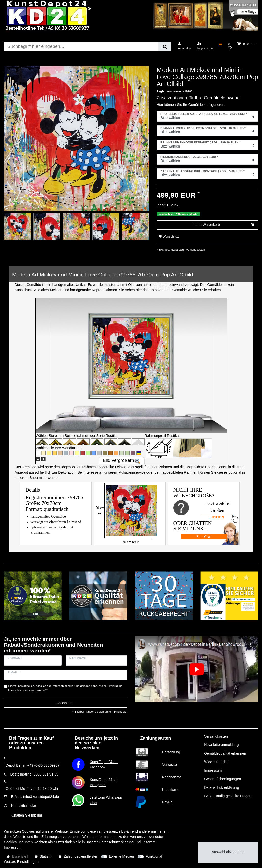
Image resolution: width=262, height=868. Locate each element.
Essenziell (20, 856)
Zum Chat (204, 537)
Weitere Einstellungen (21, 862)
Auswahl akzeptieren (228, 852)
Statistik (46, 856)
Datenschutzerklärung (221, 787)
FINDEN (217, 517)
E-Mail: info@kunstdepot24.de (35, 797)
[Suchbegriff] (81, 46)
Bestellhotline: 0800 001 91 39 (34, 774)
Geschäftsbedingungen (222, 779)
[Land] (220, 44)
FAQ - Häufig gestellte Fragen (228, 796)
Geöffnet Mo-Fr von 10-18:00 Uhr (32, 789)
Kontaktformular (24, 806)
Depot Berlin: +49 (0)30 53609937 (33, 765)
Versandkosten (195, 250)
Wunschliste (169, 237)
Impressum (213, 770)
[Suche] (165, 46)
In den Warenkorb (223, 225)
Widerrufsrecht (216, 762)
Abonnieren (66, 703)
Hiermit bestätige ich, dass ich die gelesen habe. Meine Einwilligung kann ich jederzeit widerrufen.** (66, 688)
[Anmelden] (185, 46)
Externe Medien (121, 856)
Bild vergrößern (118, 460)
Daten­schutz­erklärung (116, 842)
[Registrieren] (205, 46)
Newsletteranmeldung (221, 745)
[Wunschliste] (230, 46)
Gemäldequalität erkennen (225, 753)
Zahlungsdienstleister (81, 856)
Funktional (154, 856)
